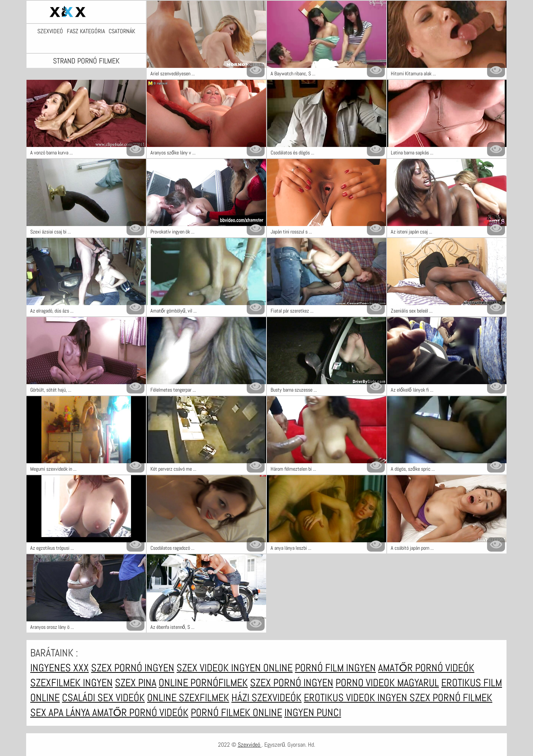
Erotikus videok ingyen (357, 698)
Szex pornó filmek (451, 698)
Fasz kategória (86, 31)
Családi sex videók (103, 698)
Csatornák (122, 31)
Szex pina (136, 683)
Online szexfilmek (188, 698)
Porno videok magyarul (387, 683)
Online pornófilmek (203, 683)
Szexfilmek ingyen (71, 683)
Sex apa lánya (61, 713)
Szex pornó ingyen (133, 668)
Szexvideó (50, 31)
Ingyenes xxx (60, 668)
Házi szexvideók (266, 698)
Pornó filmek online (236, 713)
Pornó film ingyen (335, 668)
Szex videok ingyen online (235, 668)
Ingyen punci (313, 713)
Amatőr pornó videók (426, 668)
